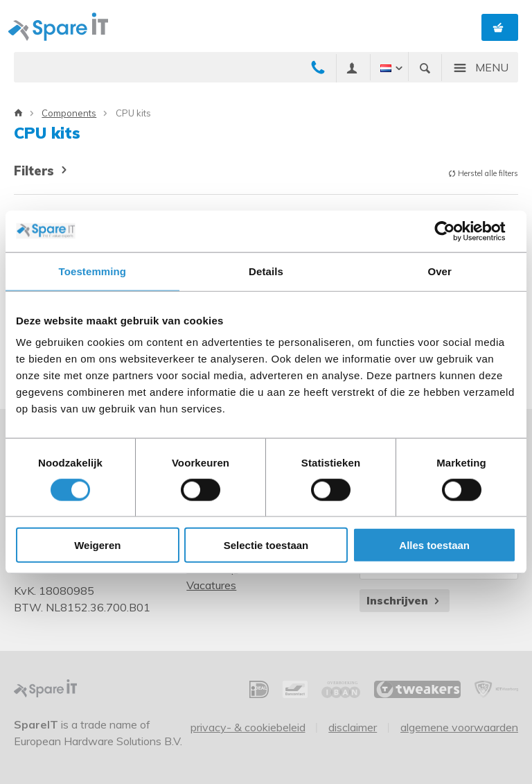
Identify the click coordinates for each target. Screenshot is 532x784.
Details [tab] (266, 271)
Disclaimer (353, 727)
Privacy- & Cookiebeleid (248, 727)
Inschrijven (404, 600)
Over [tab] (440, 271)
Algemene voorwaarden (459, 727)
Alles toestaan (434, 545)
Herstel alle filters (483, 173)
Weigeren (97, 545)
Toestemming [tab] (93, 271)
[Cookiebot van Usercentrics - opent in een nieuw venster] (455, 231)
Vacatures (211, 585)
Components (69, 113)
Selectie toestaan (266, 545)
